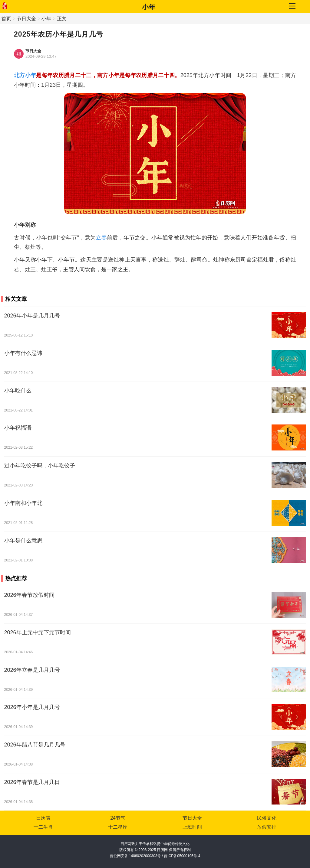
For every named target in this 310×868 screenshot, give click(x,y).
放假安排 (267, 827)
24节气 (118, 818)
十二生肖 (43, 827)
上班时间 (192, 827)
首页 (6, 19)
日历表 (43, 818)
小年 (149, 7)
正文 (62, 19)
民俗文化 (267, 818)
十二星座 (118, 827)
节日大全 (26, 19)
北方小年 (25, 75)
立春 (101, 238)
